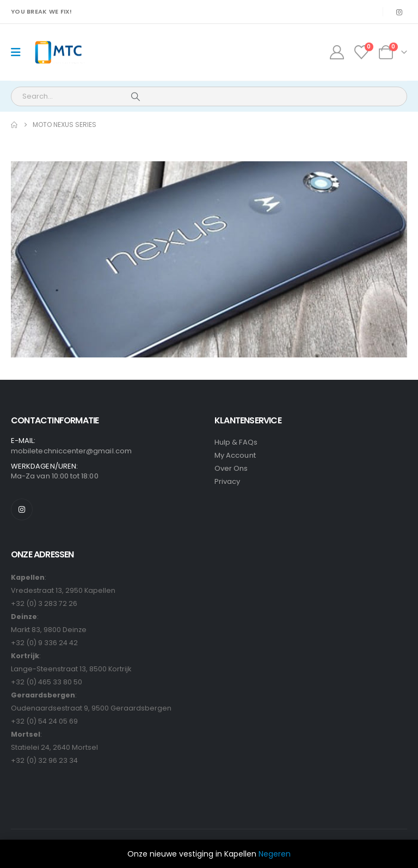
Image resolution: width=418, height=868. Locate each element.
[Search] (136, 96)
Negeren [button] (275, 854)
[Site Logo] (58, 53)
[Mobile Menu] (19, 52)
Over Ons (231, 468)
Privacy (227, 481)
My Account (235, 455)
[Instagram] (399, 12)
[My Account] (337, 52)
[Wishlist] (362, 52)
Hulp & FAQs (236, 442)
